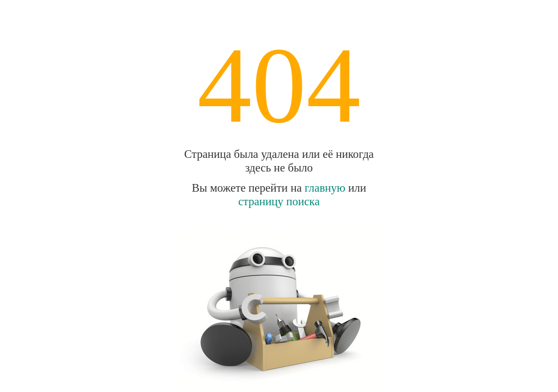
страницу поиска (279, 201)
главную (325, 188)
